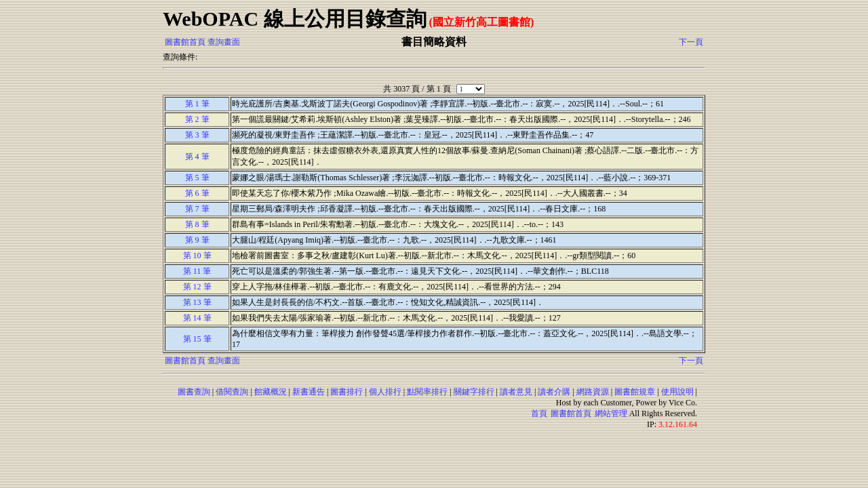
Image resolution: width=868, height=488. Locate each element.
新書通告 (309, 392)
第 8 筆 (197, 224)
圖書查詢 (194, 392)
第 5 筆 (197, 178)
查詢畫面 (224, 42)
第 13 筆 (197, 302)
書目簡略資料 (434, 42)
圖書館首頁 (185, 42)
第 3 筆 (197, 135)
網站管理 (611, 413)
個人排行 (385, 392)
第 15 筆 (197, 339)
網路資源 (593, 392)
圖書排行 (347, 392)
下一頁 (691, 42)
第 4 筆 (197, 157)
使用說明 (677, 392)
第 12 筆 (197, 287)
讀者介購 (554, 392)
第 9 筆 (197, 240)
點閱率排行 (427, 392)
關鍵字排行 (474, 392)
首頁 (539, 413)
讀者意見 (516, 392)
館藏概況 (271, 392)
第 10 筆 (197, 256)
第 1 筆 (197, 104)
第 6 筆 (197, 193)
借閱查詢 (232, 392)
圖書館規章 (635, 392)
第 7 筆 (197, 209)
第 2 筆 (197, 119)
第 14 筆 (197, 318)
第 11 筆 (197, 271)
